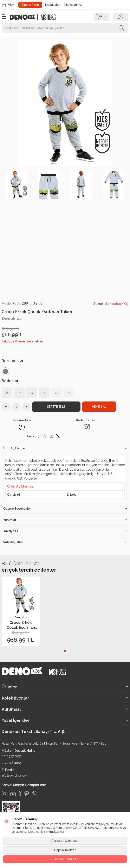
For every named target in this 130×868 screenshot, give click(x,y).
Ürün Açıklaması (65, 448)
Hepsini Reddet (65, 850)
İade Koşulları (65, 542)
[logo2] (48, 17)
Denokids (12, 318)
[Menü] (4, 17)
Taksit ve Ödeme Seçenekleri (22, 341)
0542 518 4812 (11, 763)
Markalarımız (73, 5)
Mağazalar (52, 5)
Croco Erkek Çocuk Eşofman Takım (21, 625)
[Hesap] (121, 17)
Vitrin (8, 5)
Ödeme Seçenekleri (65, 509)
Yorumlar (65, 520)
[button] (65, 651)
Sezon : (111, 304)
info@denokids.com (15, 776)
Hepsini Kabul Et (65, 859)
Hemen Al (99, 407)
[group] (65, 103)
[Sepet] (102, 17)
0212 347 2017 (11, 756)
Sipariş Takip (30, 5)
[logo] (25, 17)
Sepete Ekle (56, 407)
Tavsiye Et (65, 531)
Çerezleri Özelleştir (65, 841)
